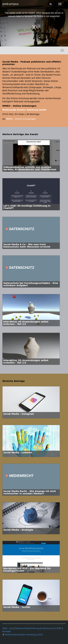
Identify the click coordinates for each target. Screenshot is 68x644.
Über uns (8, 628)
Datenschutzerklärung (27, 628)
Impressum (48, 628)
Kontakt (7, 632)
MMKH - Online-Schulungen (21, 119)
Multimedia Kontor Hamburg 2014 (24, 635)
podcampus (10, 4)
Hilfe (59, 628)
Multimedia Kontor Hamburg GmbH (24, 110)
